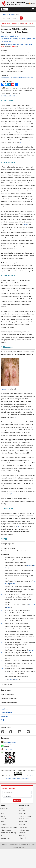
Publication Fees (24, 819)
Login (4, 9)
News (2, 821)
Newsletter (4, 709)
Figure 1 (25, 225)
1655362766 (8, 749)
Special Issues (23, 821)
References (5, 555)
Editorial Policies (24, 811)
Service (3, 825)
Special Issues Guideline (9, 702)
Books (2, 814)
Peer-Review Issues (25, 816)
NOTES (4, 539)
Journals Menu (7, 685)
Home (5, 14)
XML (31, 44)
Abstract (4, 50)
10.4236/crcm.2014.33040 (12, 44)
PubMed (12, 584)
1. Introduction (7, 101)
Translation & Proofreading (8, 833)
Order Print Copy (6, 713)
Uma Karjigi (4, 36)
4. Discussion (7, 347)
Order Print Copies (6, 830)
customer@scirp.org (10, 742)
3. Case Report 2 (8, 275)
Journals (11, 14)
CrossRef (30, 565)
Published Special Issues (9, 698)
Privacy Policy (23, 838)
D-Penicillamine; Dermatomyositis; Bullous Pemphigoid (17, 78)
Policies (22, 825)
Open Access (23, 827)
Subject (3, 811)
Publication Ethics (24, 830)
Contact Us (4, 716)
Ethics (21, 808)
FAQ (2, 720)
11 (18, 526)
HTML (26, 44)
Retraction (22, 835)
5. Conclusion (7, 508)
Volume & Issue (5, 838)
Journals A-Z (4, 808)
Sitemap (3, 816)
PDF (22, 44)
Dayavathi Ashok (13, 36)
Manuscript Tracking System (9, 827)
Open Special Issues (8, 694)
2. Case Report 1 (8, 162)
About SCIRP (24, 805)
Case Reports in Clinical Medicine (11, 23)
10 (11, 494)
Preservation (23, 833)
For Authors (22, 814)
